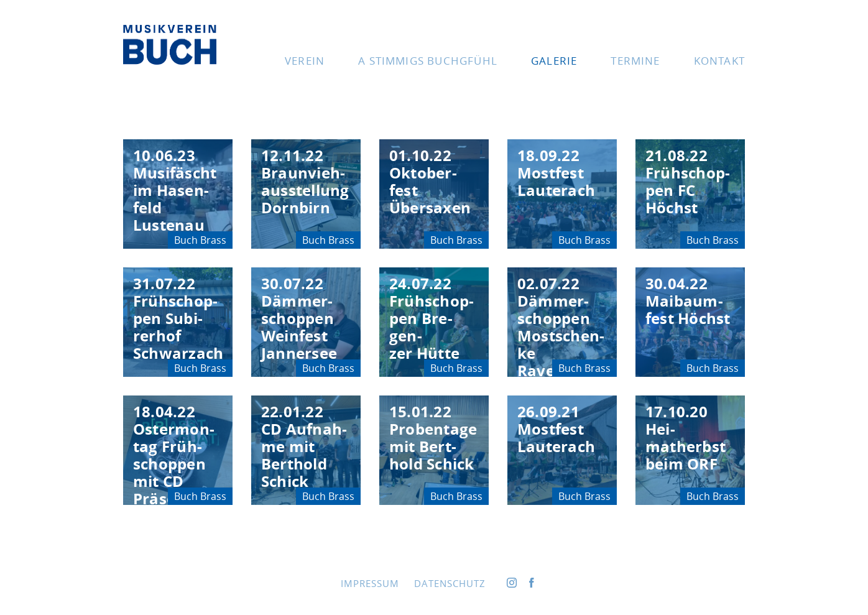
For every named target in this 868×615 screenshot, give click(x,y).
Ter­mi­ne (635, 61)
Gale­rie (554, 61)
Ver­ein (305, 61)
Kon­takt (719, 61)
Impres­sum (370, 583)
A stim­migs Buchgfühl (428, 61)
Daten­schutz (450, 583)
